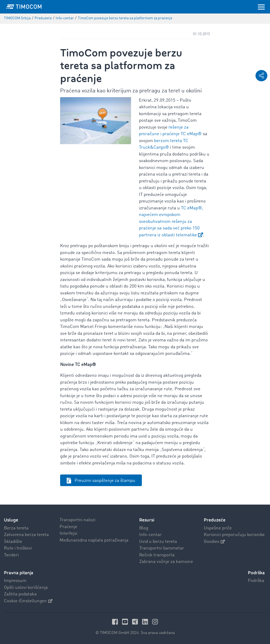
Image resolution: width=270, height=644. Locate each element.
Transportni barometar (162, 548)
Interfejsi (68, 533)
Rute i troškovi (18, 548)
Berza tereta (16, 528)
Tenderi (11, 555)
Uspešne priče (218, 528)
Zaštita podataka (20, 594)
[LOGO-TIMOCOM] (24, 7)
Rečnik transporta (157, 555)
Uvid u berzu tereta (158, 542)
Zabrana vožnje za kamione (166, 562)
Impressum (15, 581)
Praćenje (68, 527)
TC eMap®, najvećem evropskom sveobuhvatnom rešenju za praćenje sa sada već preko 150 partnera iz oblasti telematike (171, 222)
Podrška (256, 581)
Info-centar (150, 535)
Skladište (13, 542)
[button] (261, 76)
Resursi (147, 520)
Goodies (214, 542)
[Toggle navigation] (261, 7)
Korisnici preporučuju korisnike (234, 535)
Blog (144, 528)
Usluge (11, 520)
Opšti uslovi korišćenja (26, 588)
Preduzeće (215, 520)
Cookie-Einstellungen (28, 601)
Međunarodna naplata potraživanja (94, 540)
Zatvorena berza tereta (26, 535)
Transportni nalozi (78, 520)
